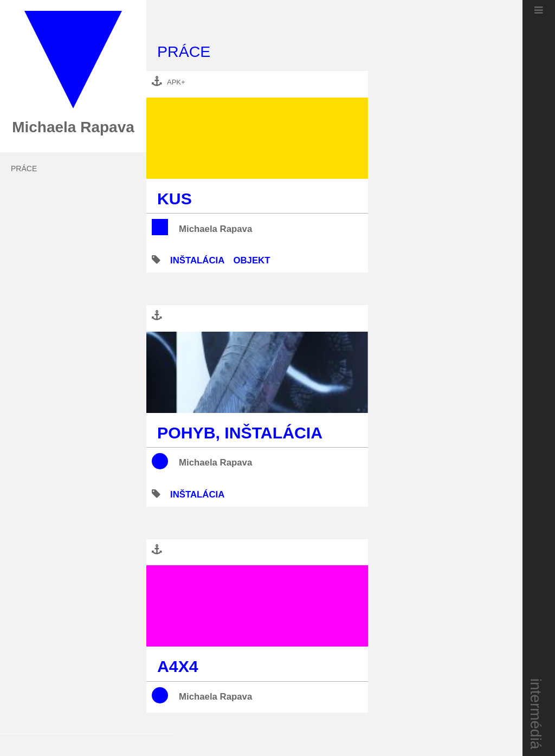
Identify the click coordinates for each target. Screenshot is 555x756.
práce (24, 169)
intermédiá (536, 714)
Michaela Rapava (215, 229)
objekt (251, 260)
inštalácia (197, 260)
